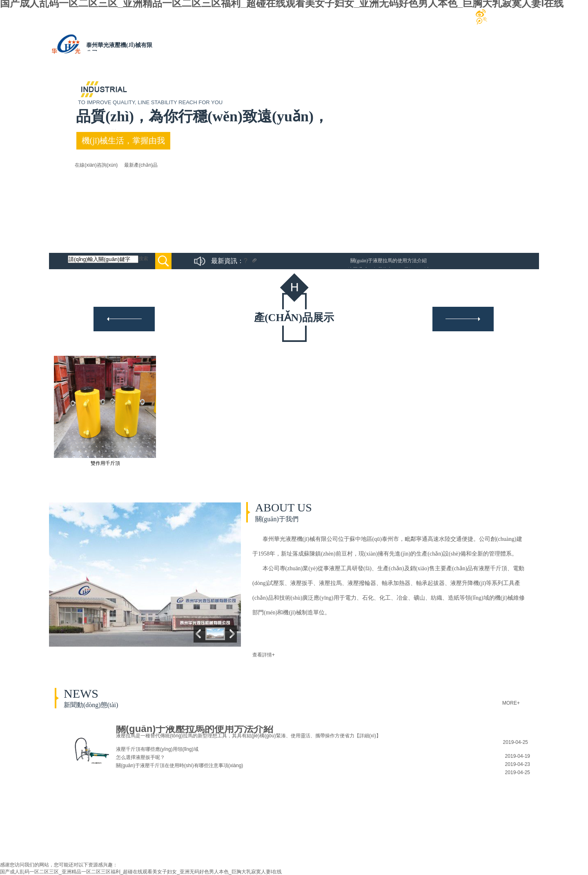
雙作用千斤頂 (105, 463)
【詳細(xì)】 (368, 736)
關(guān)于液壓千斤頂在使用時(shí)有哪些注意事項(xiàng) (179, 766)
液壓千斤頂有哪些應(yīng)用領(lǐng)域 (157, 749)
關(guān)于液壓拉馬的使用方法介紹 (389, 261)
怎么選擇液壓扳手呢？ (140, 757)
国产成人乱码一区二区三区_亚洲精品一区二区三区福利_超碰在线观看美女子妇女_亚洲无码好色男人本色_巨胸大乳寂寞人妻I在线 (141, 872)
